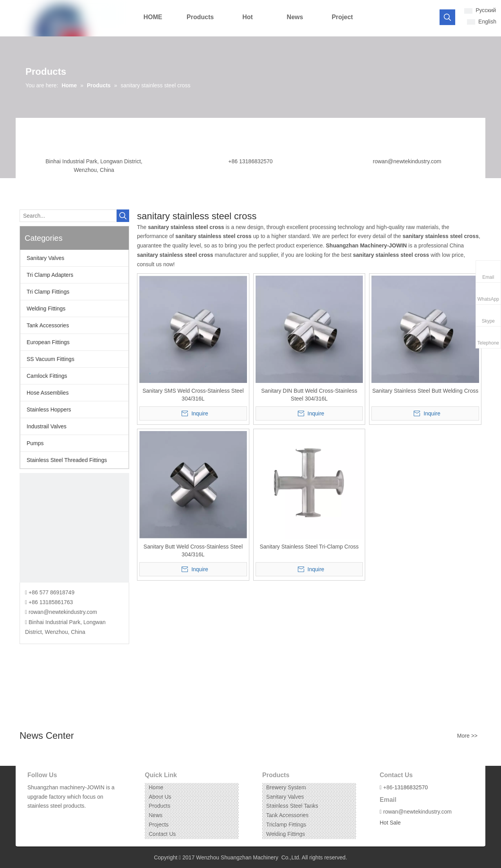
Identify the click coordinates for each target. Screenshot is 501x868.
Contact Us (162, 834)
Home (156, 787)
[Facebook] (33, 818)
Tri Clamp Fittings (48, 292)
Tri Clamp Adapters (50, 275)
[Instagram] (57, 818)
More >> (467, 736)
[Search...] (68, 216)
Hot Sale (390, 823)
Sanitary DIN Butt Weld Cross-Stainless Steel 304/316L (309, 395)
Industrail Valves (47, 426)
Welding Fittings (46, 309)
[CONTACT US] (74, 528)
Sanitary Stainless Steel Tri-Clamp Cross (309, 547)
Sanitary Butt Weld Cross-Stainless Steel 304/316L (193, 550)
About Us (160, 797)
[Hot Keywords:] (447, 17)
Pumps (35, 443)
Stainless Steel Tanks (292, 806)
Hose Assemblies (48, 393)
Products (159, 806)
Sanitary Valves (45, 258)
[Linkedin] (45, 818)
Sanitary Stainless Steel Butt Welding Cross (425, 391)
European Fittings (48, 342)
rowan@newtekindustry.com (407, 161)
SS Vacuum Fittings (50, 359)
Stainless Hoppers (49, 410)
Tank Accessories (48, 325)
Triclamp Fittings (286, 825)
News (156, 815)
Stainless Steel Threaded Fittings (67, 460)
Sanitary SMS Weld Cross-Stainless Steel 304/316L (193, 395)
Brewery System (286, 787)
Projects (159, 825)
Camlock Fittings (47, 376)
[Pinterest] (69, 818)
